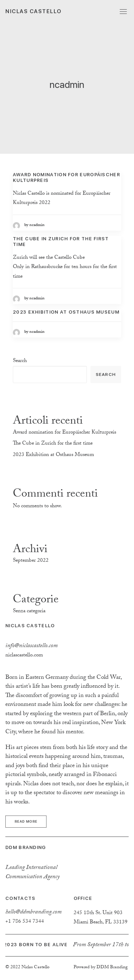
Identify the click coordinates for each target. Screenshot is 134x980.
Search (20, 361)
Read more (26, 821)
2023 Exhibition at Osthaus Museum (66, 312)
